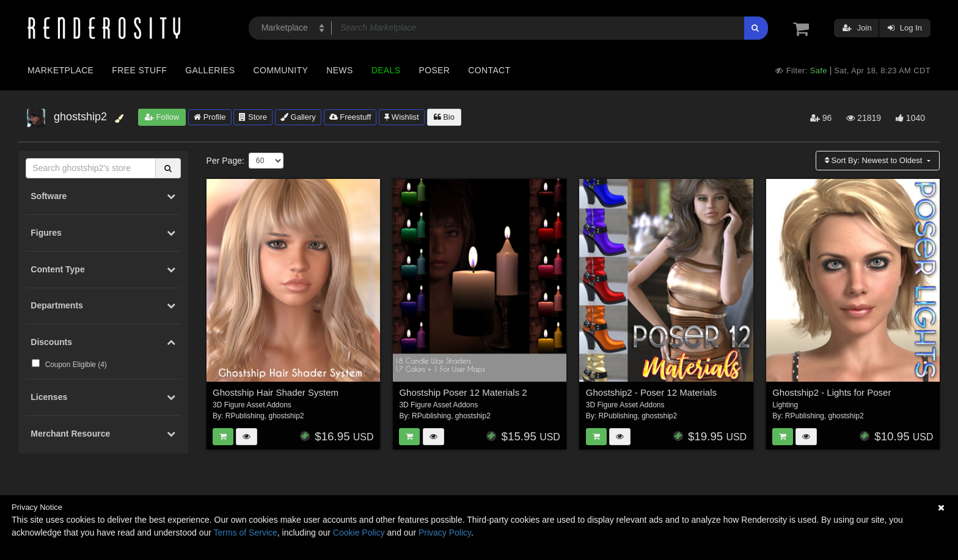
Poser (434, 70)
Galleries (210, 70)
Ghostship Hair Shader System (276, 392)
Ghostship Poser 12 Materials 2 (463, 392)
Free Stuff (139, 70)
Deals (386, 70)
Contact (489, 70)
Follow (162, 117)
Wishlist (401, 117)
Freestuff (350, 117)
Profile (210, 117)
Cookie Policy (359, 533)
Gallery (298, 117)
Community (281, 70)
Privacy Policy (445, 533)
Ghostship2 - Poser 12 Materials (651, 392)
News (339, 70)
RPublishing (245, 416)
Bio (444, 117)
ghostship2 (286, 416)
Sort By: (875, 160)
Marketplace (60, 70)
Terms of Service (246, 533)
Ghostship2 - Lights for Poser (832, 392)
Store (253, 117)
